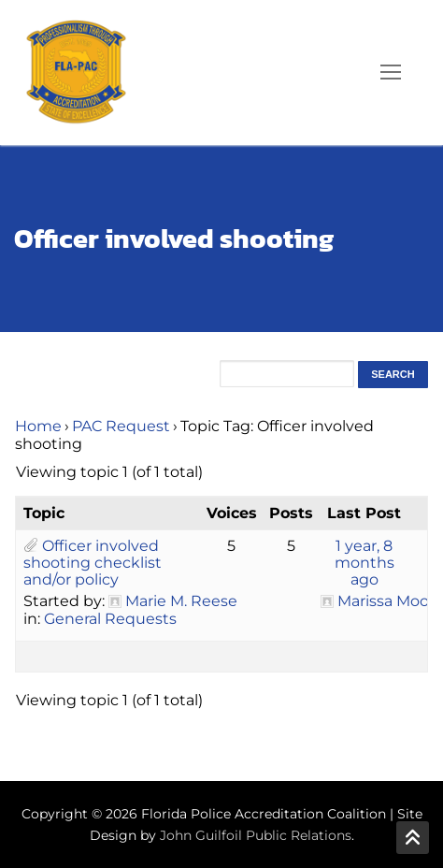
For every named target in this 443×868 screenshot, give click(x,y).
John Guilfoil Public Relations (256, 835)
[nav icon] (391, 73)
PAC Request (121, 426)
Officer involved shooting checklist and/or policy (93, 563)
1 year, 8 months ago (364, 563)
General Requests (110, 619)
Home (38, 426)
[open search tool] (337, 72)
